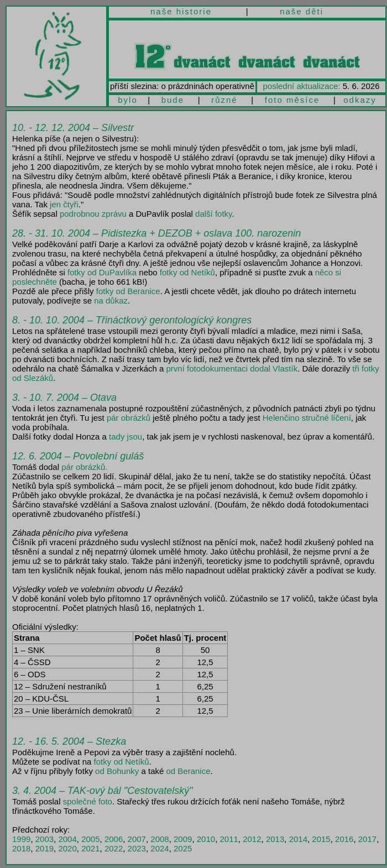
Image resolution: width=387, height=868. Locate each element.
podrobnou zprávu (93, 214)
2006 (114, 839)
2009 (183, 839)
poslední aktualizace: (302, 86)
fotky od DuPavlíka (102, 272)
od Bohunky (117, 771)
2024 (159, 848)
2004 (67, 839)
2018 (21, 848)
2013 (275, 839)
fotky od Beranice (128, 291)
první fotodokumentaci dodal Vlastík (232, 368)
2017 (367, 839)
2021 (90, 848)
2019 (45, 848)
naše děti (302, 11)
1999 (21, 839)
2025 (183, 848)
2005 (90, 839)
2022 (114, 848)
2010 (206, 839)
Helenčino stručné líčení (307, 418)
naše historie (181, 11)
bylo (128, 100)
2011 (229, 839)
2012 (252, 839)
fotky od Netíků (187, 272)
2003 (45, 839)
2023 (137, 848)
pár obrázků (129, 418)
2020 (67, 848)
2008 (159, 839)
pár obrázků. (84, 467)
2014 (298, 839)
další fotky (213, 214)
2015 (321, 839)
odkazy (360, 100)
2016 (344, 839)
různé (224, 100)
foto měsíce (292, 100)
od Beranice (188, 771)
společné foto (88, 801)
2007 (137, 839)
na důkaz (111, 300)
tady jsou (125, 436)
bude (173, 100)
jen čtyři (64, 204)
